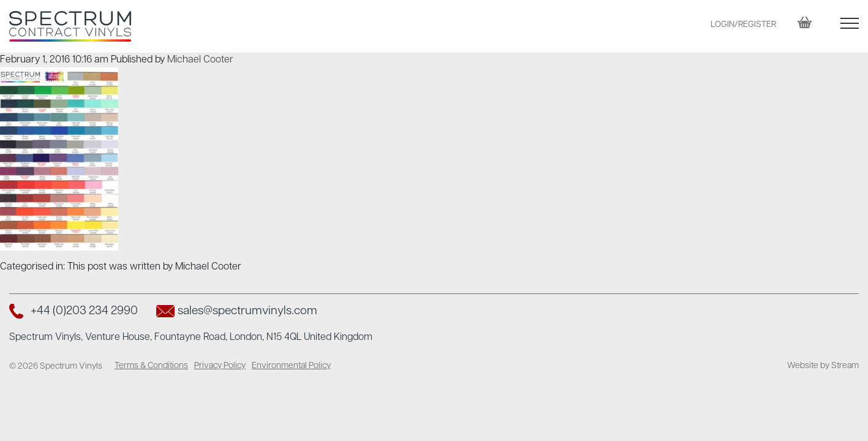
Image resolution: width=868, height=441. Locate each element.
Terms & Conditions (151, 366)
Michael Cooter (200, 60)
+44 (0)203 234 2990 (84, 311)
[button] (850, 26)
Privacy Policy (220, 366)
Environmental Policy (291, 366)
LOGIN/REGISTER (743, 25)
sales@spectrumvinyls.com (247, 311)
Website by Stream (823, 366)
